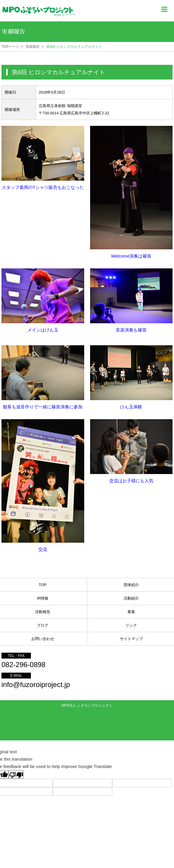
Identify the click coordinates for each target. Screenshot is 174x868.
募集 (131, 612)
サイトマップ (131, 639)
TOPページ (10, 47)
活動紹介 (131, 598)
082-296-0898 (23, 665)
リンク (131, 625)
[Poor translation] (16, 774)
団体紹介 (131, 585)
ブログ (43, 625)
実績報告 (33, 47)
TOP (43, 585)
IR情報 (43, 598)
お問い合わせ (43, 639)
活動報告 (43, 612)
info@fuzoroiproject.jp (36, 685)
